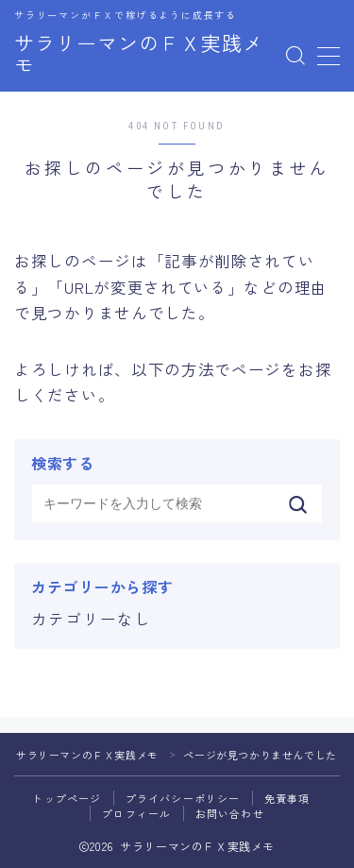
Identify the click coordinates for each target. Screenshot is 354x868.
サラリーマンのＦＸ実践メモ (139, 56)
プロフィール (136, 813)
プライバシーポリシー (183, 798)
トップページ (67, 798)
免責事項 (287, 798)
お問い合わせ (230, 813)
